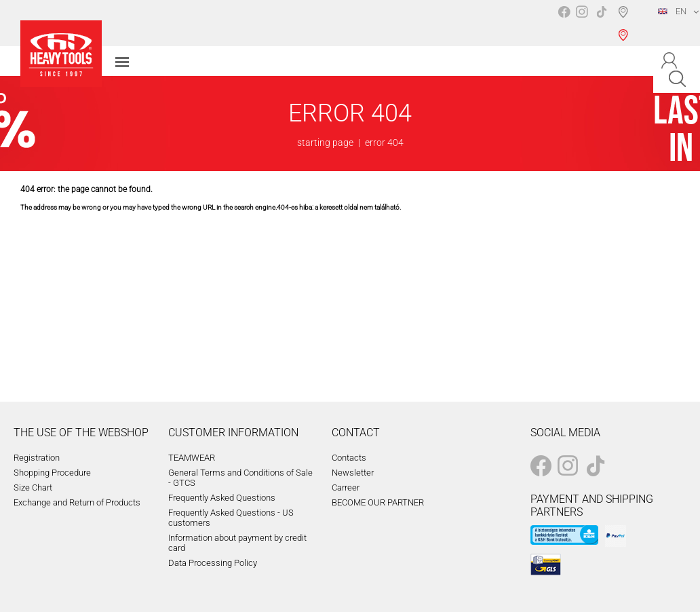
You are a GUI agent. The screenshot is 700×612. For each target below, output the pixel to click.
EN (672, 11)
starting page (325, 142)
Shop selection (626, 23)
